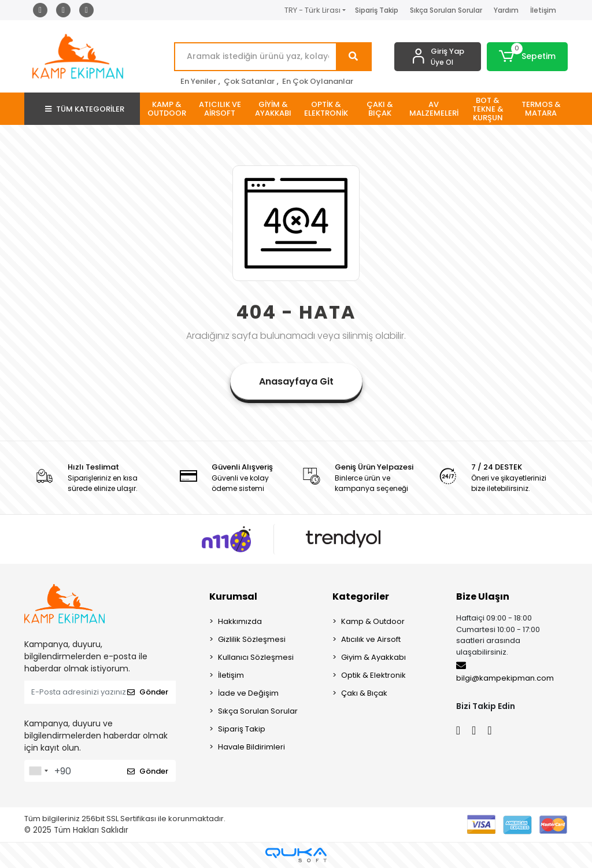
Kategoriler (361, 596)
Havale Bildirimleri (251, 747)
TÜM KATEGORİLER (85, 109)
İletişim (543, 10)
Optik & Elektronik (373, 675)
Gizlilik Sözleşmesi (252, 639)
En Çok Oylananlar (318, 81)
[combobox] (38, 771)
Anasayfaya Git (296, 381)
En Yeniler (198, 81)
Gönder (148, 692)
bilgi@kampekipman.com (505, 672)
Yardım (506, 10)
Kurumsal (233, 596)
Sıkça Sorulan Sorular (446, 10)
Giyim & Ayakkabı (373, 657)
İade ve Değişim (248, 693)
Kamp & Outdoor (373, 621)
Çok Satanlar (249, 81)
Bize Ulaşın (483, 596)
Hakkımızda (240, 621)
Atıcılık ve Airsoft (371, 639)
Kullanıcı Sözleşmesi (256, 657)
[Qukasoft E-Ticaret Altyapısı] (296, 855)
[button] (527, 57)
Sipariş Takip (377, 10)
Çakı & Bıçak (364, 693)
